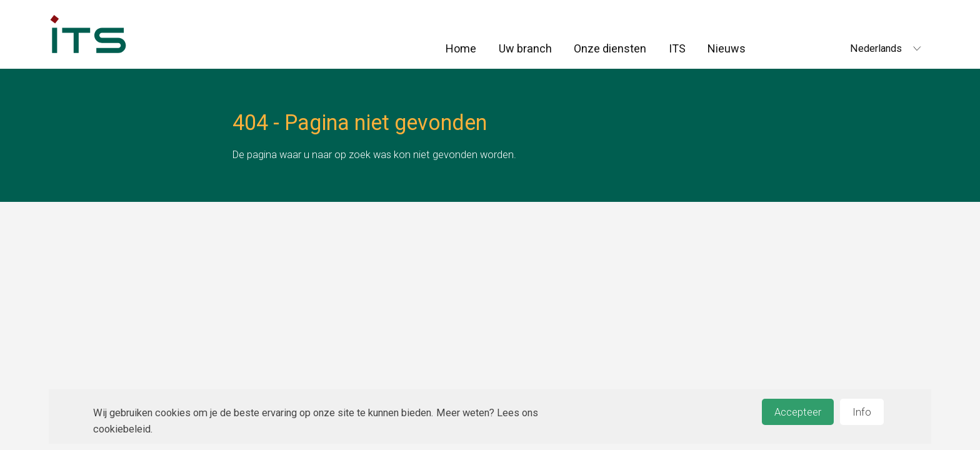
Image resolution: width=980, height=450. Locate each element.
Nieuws (727, 48)
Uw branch (525, 48)
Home (461, 48)
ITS (677, 48)
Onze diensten (610, 48)
